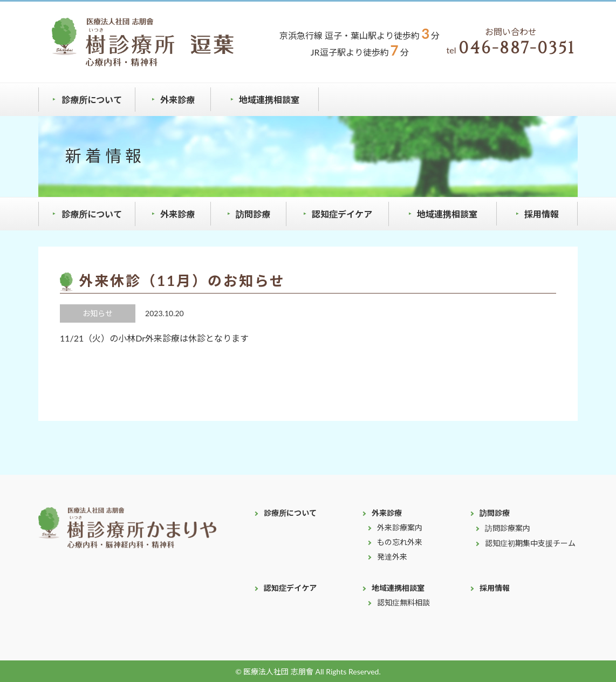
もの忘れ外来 (400, 542)
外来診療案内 (400, 527)
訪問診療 (253, 214)
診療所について (92, 100)
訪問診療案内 (508, 528)
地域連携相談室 (269, 100)
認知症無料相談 (403, 602)
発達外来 (392, 557)
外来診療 (177, 100)
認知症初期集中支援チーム (530, 543)
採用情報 (542, 214)
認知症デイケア (342, 214)
